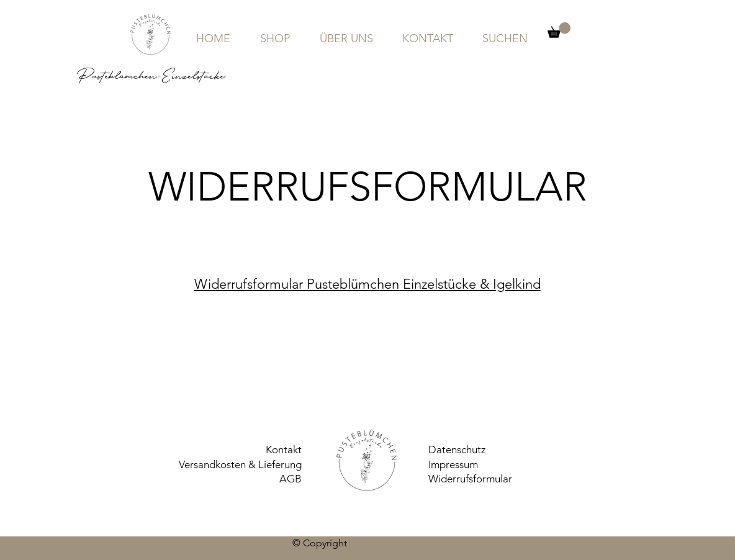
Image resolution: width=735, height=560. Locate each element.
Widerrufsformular (470, 479)
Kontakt (284, 449)
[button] (559, 30)
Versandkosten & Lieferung (240, 464)
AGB (291, 479)
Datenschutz (457, 449)
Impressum (453, 464)
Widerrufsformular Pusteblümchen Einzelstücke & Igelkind (367, 284)
